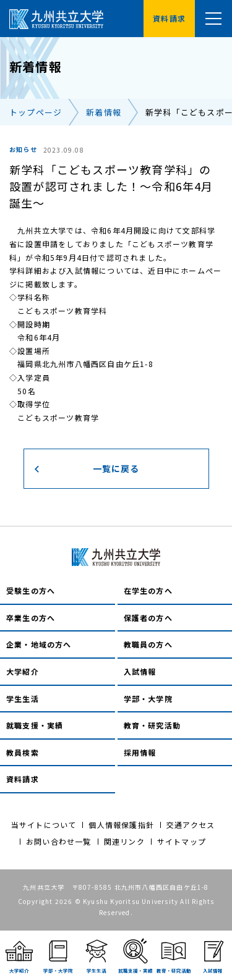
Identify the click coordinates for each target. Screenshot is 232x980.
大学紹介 (23, 671)
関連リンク (124, 841)
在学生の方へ (148, 590)
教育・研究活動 (152, 725)
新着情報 (104, 112)
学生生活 (23, 699)
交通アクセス (191, 825)
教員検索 (23, 752)
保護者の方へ (148, 618)
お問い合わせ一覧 (59, 841)
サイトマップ (182, 841)
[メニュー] (213, 19)
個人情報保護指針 (121, 825)
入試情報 (140, 671)
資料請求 (23, 779)
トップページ (36, 112)
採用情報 (140, 752)
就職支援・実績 (35, 725)
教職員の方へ (148, 644)
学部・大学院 (148, 699)
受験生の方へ (31, 590)
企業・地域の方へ (39, 644)
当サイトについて (44, 825)
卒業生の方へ (31, 618)
